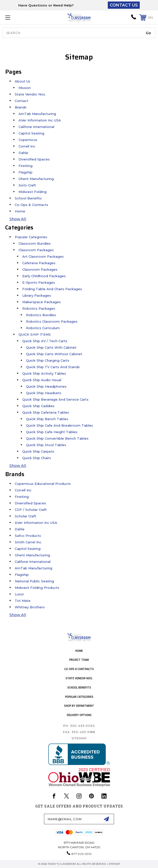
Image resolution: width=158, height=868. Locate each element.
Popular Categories (31, 237)
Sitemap (79, 738)
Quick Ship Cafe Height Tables (52, 432)
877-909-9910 (82, 854)
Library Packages (37, 295)
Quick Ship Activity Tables (44, 373)
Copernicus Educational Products (43, 484)
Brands (21, 107)
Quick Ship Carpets (38, 451)
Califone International (36, 127)
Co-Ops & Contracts (31, 205)
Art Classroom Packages (43, 256)
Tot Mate (23, 601)
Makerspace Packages (41, 302)
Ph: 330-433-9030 (79, 726)
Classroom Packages (36, 250)
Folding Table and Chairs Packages (52, 289)
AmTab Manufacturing (37, 114)
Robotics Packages (39, 308)
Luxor (19, 594)
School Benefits (28, 198)
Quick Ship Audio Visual (42, 380)
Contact (21, 101)
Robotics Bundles (41, 315)
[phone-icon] (134, 19)
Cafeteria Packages (39, 263)
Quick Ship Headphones (46, 386)
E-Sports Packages (39, 282)
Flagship (25, 172)
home (79, 651)
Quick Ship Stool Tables (46, 445)
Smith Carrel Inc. (28, 542)
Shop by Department (79, 706)
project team (79, 660)
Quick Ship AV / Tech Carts (45, 341)
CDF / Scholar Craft (31, 510)
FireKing (25, 166)
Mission (25, 88)
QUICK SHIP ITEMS (35, 334)
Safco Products (28, 536)
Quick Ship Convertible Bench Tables (57, 438)
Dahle (23, 153)
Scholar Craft (25, 516)
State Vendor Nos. (30, 94)
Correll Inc (27, 146)
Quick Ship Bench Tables (47, 419)
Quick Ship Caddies (38, 406)
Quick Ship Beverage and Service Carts (55, 399)
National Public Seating (34, 581)
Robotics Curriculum (43, 328)
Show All (18, 219)
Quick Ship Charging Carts (48, 360)
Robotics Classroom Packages (52, 321)
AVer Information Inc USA (40, 120)
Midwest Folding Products (37, 588)
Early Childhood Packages (44, 276)
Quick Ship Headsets (44, 393)
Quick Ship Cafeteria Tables (46, 412)
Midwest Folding (32, 192)
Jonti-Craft (27, 185)
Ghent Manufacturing (36, 179)
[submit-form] (106, 819)
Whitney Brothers (30, 607)
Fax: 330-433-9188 (79, 732)
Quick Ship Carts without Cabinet (54, 354)
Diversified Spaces (34, 159)
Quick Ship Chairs (37, 458)
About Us (22, 81)
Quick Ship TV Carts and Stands (53, 367)
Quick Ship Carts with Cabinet (51, 347)
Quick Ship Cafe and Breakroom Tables (59, 425)
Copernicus (28, 140)
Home (20, 211)
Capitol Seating (31, 133)
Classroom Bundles (35, 243)
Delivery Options (79, 715)
